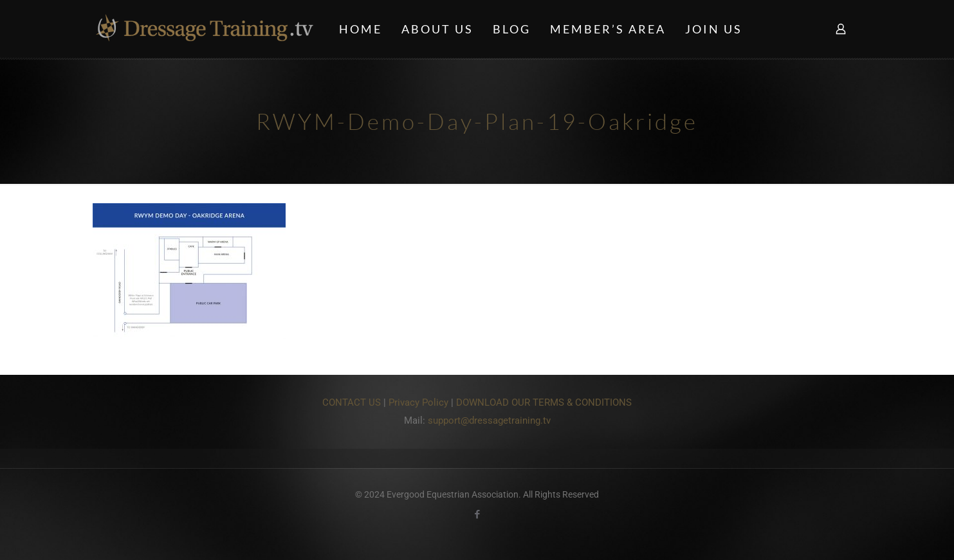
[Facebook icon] (477, 514)
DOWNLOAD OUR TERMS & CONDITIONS (544, 402)
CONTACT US (352, 402)
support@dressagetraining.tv (489, 420)
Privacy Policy (418, 402)
